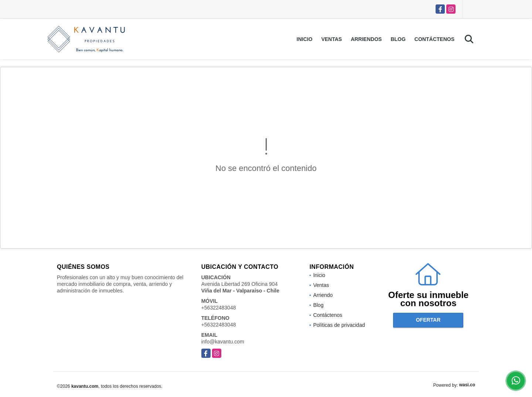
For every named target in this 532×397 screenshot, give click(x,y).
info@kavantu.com (223, 342)
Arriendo (323, 295)
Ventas (332, 39)
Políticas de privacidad (339, 325)
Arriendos (366, 39)
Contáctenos (434, 39)
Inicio (305, 39)
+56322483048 (219, 308)
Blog (398, 39)
